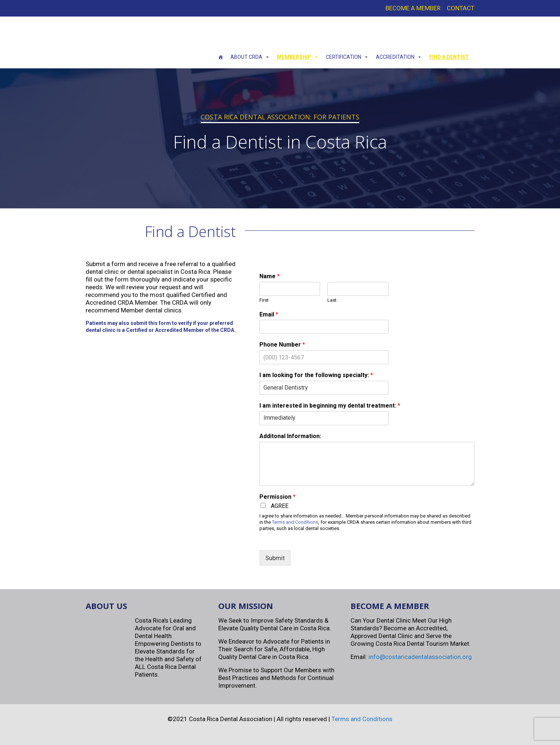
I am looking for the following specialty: (316, 375)
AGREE (280, 506)
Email (269, 314)
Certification (347, 57)
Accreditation (399, 57)
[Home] (220, 57)
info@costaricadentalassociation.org (420, 657)
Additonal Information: (290, 436)
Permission (277, 497)
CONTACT (461, 8)
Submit (275, 558)
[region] (280, 138)
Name (270, 276)
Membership (298, 57)
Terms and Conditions (295, 522)
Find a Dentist (449, 57)
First (264, 300)
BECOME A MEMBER (413, 8)
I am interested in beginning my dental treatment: (330, 406)
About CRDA (250, 57)
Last (332, 300)
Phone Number (282, 345)
